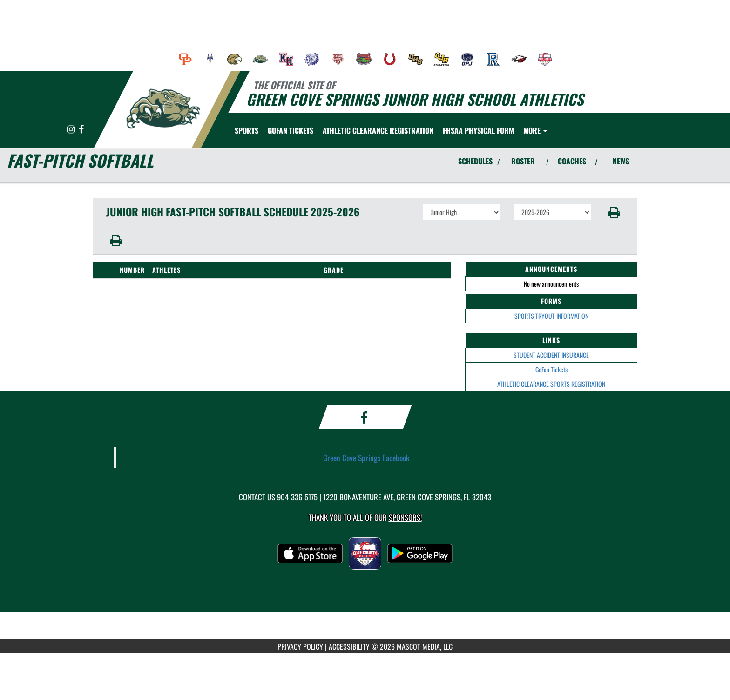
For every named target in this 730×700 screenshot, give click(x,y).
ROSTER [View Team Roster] (523, 161)
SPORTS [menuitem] (247, 130)
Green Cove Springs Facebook (366, 458)
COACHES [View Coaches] (572, 161)
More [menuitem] (535, 130)
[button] (614, 212)
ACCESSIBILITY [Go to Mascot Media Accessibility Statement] (349, 646)
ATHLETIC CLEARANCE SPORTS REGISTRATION (551, 384)
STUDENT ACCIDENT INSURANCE (551, 355)
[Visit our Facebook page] (81, 130)
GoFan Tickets (551, 369)
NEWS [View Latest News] (621, 161)
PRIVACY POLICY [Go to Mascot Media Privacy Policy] (300, 646)
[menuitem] (185, 59)
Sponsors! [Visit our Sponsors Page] (405, 517)
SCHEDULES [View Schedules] (475, 161)
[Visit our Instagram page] (72, 130)
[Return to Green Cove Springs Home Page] (163, 108)
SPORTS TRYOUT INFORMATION (551, 316)
